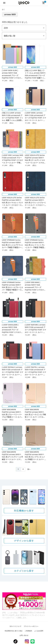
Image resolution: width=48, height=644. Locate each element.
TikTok (15, 641)
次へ (29, 469)
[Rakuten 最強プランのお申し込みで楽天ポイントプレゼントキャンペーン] (24, 601)
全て (3, 10)
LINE (33, 641)
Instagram (27, 641)
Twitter (21, 641)
